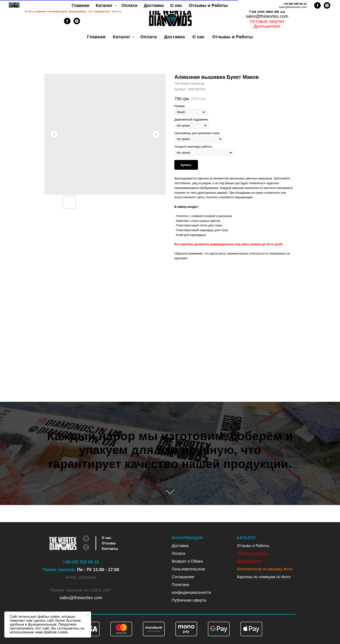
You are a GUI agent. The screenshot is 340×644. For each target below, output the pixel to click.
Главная (96, 37)
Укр (261, 6)
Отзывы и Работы (233, 37)
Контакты (110, 549)
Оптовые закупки (267, 21)
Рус (272, 6)
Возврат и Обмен (187, 561)
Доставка (175, 37)
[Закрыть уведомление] (88, 615)
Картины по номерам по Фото (264, 577)
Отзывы (109, 543)
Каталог (122, 37)
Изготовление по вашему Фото (265, 569)
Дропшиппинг (249, 561)
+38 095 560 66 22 (267, 11)
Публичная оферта (189, 600)
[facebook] (67, 23)
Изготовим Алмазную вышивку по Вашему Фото (73, 11)
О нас (199, 37)
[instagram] (77, 23)
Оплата (148, 37)
